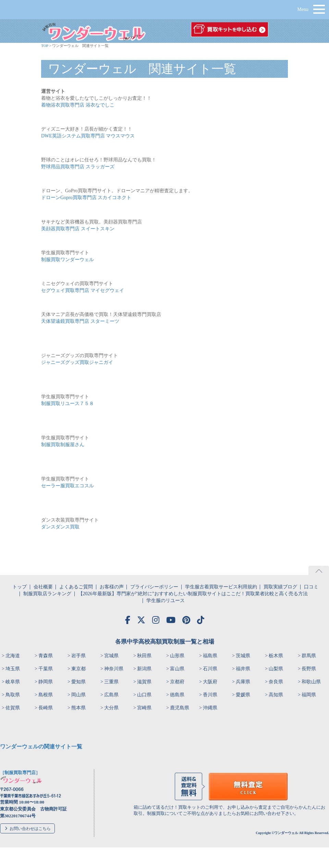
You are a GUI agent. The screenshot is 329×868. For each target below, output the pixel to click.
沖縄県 (210, 708)
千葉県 (46, 669)
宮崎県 (144, 708)
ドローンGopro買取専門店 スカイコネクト (86, 198)
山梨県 (276, 669)
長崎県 (46, 708)
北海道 (13, 656)
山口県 (144, 695)
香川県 (210, 695)
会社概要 (43, 587)
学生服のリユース (166, 601)
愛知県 (78, 682)
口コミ (311, 587)
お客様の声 (112, 587)
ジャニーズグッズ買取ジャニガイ (77, 362)
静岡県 (46, 682)
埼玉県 (13, 669)
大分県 (111, 708)
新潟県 (144, 669)
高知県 (276, 695)
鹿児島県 (180, 708)
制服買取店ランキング (47, 594)
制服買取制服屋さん (63, 445)
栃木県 (276, 656)
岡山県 (78, 695)
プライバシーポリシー (154, 587)
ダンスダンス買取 (60, 527)
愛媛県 (243, 695)
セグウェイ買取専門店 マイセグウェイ (83, 290)
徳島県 (177, 695)
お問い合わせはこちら (30, 829)
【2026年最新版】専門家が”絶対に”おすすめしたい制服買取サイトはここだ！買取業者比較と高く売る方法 (193, 594)
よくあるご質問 (76, 587)
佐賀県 (13, 708)
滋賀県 (144, 682)
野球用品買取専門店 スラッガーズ (78, 167)
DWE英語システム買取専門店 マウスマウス (88, 136)
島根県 (46, 695)
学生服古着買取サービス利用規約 (221, 587)
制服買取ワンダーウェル (68, 260)
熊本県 (78, 708)
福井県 (243, 669)
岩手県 (78, 656)
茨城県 (243, 656)
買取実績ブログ (280, 587)
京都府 (177, 682)
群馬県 (309, 656)
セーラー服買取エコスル (68, 486)
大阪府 (210, 682)
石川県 (210, 669)
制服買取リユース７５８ (68, 404)
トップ (20, 587)
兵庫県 (243, 682)
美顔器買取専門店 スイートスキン (78, 229)
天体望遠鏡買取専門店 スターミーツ (80, 321)
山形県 (177, 656)
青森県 (46, 656)
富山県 (177, 669)
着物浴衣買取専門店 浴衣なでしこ (78, 105)
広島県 (111, 695)
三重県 (111, 682)
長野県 (309, 669)
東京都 (78, 669)
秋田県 (144, 656)
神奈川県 (114, 669)
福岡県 (309, 695)
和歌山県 (311, 682)
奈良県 (276, 682)
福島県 (210, 656)
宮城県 (111, 656)
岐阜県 (13, 682)
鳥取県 (13, 695)
